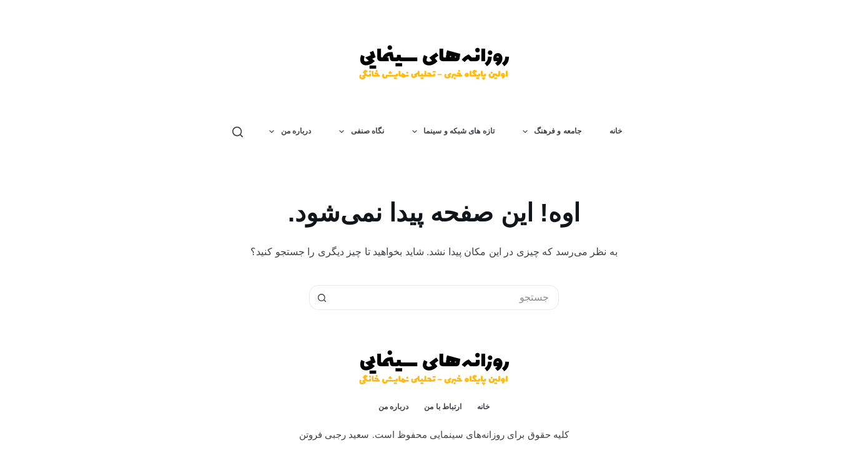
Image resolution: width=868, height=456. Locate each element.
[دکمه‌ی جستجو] (322, 298)
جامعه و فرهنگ (550, 132)
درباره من (288, 132)
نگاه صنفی (359, 132)
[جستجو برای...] (446, 298)
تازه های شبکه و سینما (451, 132)
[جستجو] (238, 132)
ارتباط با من (443, 407)
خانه (616, 131)
